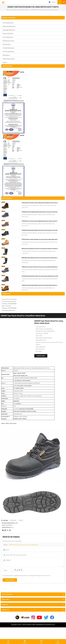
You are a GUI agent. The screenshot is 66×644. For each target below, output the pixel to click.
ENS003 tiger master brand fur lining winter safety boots (24, 271)
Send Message (10, 306)
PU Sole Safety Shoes (24, 10)
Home (10, 10)
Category (15, 10)
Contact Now (41, 82)
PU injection (13, 246)
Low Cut (21, 246)
